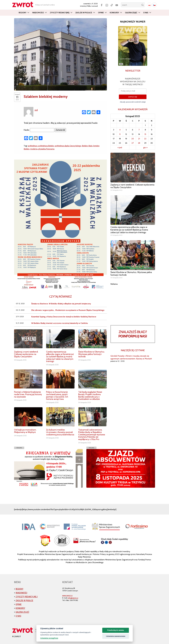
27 (133, 143)
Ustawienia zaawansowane (116, 636)
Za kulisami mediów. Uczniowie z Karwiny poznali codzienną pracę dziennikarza (60, 432)
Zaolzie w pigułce (84, 13)
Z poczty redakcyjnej (60, 13)
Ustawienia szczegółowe (49, 638)
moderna (34, 149)
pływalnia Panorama (46, 149)
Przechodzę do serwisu (116, 630)
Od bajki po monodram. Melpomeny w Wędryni (25, 431)
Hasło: (39, 130)
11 (120, 134)
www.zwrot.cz (67, 595)
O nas (146, 13)
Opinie (101, 13)
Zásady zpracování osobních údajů (133, 102)
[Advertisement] (133, 302)
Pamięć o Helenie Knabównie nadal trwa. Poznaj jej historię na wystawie (28, 394)
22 (145, 139)
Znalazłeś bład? (133, 334)
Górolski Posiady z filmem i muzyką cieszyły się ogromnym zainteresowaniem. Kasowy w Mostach (131, 357)
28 (139, 143)
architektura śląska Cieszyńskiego (68, 146)
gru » (145, 147)
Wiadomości (38, 13)
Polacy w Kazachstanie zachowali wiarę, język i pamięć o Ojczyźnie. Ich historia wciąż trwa (57, 396)
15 (145, 134)
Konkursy (114, 13)
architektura (33, 146)
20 (133, 139)
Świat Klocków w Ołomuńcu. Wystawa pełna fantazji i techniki (91, 354)
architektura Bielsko (46, 146)
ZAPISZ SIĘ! (133, 97)
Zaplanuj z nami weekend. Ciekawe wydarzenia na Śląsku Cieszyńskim (26, 354)
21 (139, 139)
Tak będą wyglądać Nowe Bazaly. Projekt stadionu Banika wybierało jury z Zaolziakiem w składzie (90, 396)
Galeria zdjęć (131, 13)
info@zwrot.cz (73, 598)
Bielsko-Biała (87, 146)
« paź (120, 147)
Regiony (22, 13)
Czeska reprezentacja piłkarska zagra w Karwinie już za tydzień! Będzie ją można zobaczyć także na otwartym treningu (60, 356)
